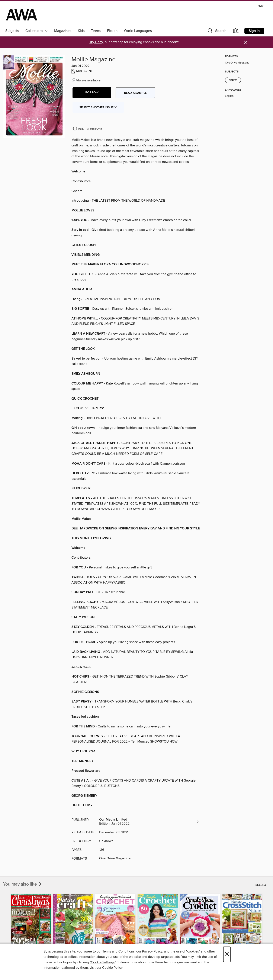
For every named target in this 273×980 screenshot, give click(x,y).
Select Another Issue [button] (98, 107)
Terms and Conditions (118, 951)
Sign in (254, 31)
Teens (96, 31)
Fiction (112, 31)
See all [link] (261, 885)
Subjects (12, 31)
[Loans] (236, 32)
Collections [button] (37, 31)
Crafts (233, 80)
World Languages (138, 31)
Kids (81, 31)
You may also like (23, 884)
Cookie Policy (112, 968)
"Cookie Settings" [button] (103, 962)
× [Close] (227, 954)
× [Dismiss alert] (246, 42)
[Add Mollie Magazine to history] (88, 129)
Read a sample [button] (135, 93)
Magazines (63, 31)
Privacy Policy (152, 951)
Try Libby (96, 42)
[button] (216, 32)
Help (261, 6)
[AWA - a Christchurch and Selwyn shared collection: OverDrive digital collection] (22, 15)
